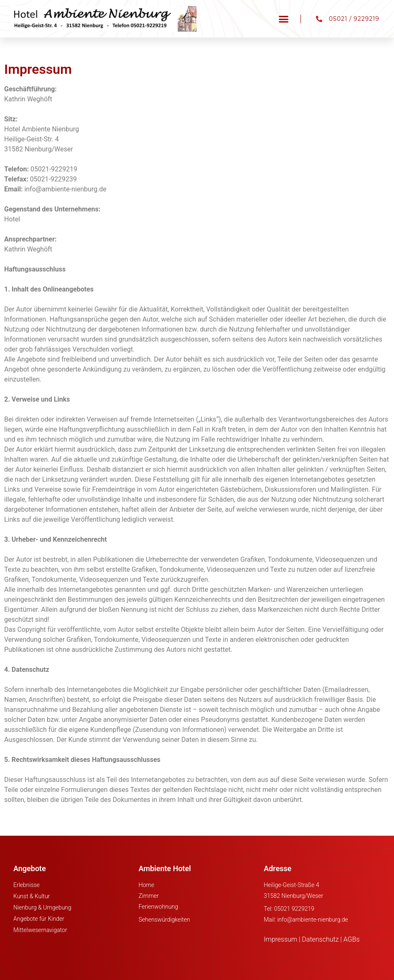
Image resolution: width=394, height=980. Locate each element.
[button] (284, 19)
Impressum (280, 939)
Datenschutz (320, 939)
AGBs (352, 939)
